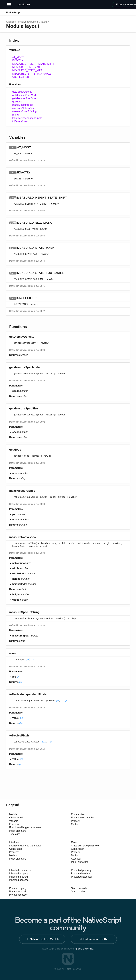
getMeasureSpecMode (25, 95)
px (28, 660)
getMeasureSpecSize (24, 98)
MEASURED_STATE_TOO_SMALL (32, 74)
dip (65, 701)
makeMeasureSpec (23, 105)
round (15, 115)
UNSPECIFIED (21, 77)
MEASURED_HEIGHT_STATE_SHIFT (33, 64)
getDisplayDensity (22, 92)
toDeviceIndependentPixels (27, 118)
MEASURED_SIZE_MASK (27, 67)
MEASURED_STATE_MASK (28, 70)
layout (44, 22)
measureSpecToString (24, 111)
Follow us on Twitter (96, 939)
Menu (127, 13)
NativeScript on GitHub (44, 939)
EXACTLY (18, 60)
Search (114, 13)
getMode (17, 102)
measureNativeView (23, 108)
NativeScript (13, 13)
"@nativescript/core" (28, 22)
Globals (10, 22)
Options (120, 13)
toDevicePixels (20, 121)
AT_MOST (18, 57)
